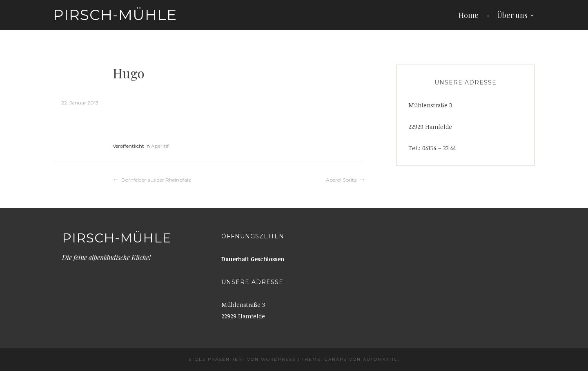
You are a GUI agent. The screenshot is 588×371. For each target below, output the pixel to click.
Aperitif (160, 146)
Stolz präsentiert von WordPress (242, 359)
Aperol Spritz (341, 180)
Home (469, 15)
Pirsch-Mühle (115, 15)
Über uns (512, 15)
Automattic (380, 359)
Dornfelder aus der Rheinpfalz (156, 180)
